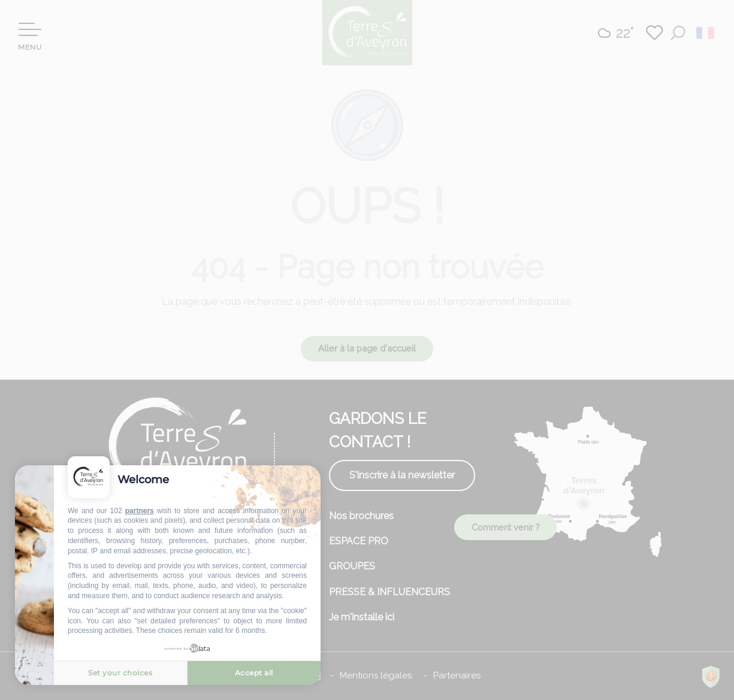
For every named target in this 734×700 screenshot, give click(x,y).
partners (140, 511)
